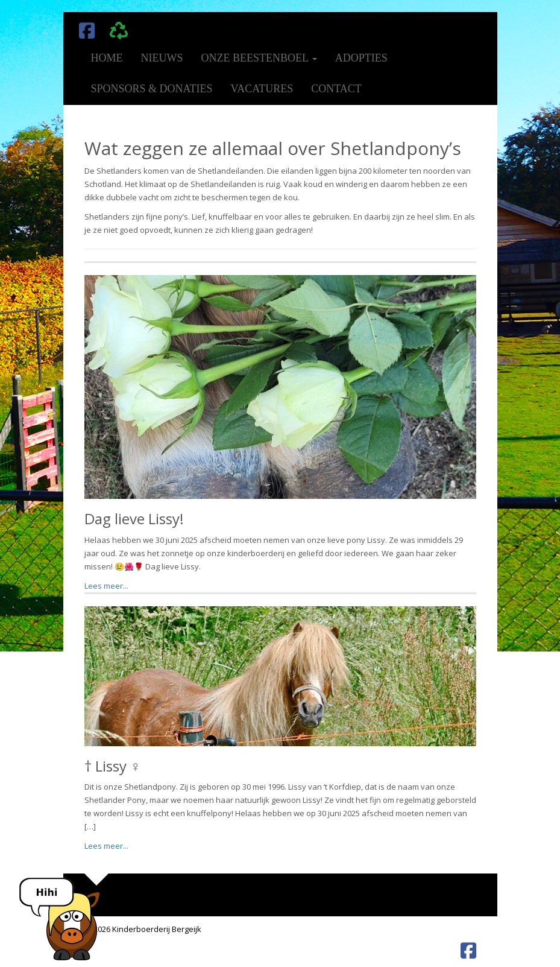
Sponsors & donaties (152, 89)
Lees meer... (106, 586)
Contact (336, 89)
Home (107, 58)
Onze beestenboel (259, 58)
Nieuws (162, 58)
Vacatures (262, 89)
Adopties (361, 58)
